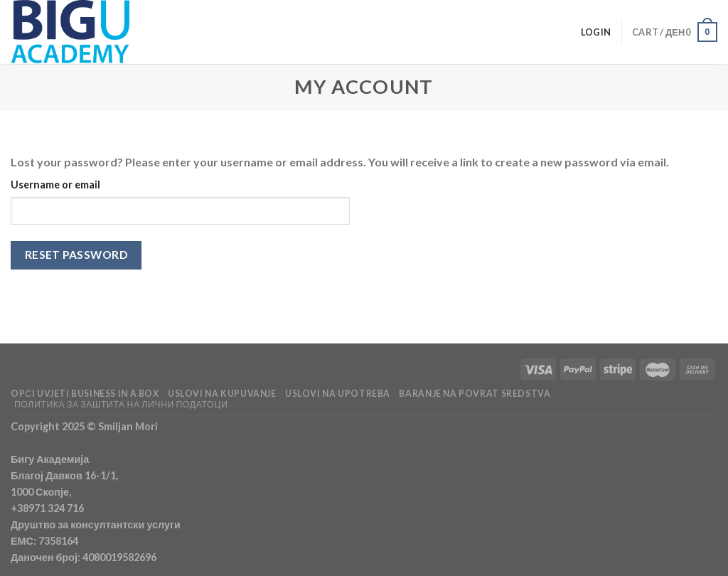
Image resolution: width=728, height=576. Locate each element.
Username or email (55, 185)
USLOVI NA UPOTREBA (338, 394)
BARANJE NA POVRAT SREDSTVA (475, 394)
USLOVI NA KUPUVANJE (222, 394)
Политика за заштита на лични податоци (121, 404)
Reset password (76, 255)
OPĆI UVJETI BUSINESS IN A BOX (85, 394)
